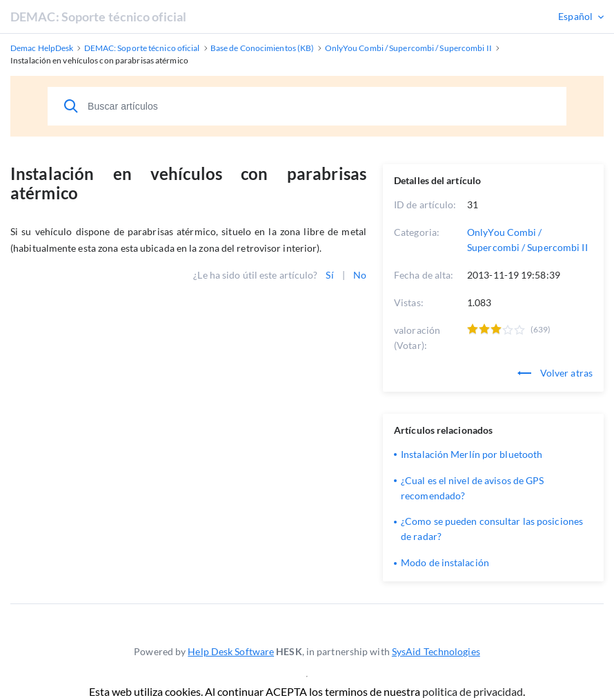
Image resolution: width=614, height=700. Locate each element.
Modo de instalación (445, 562)
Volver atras (555, 373)
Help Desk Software (231, 651)
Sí (329, 275)
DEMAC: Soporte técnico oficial (98, 17)
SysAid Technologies (436, 651)
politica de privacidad (473, 691)
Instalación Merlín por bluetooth (472, 454)
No (360, 275)
